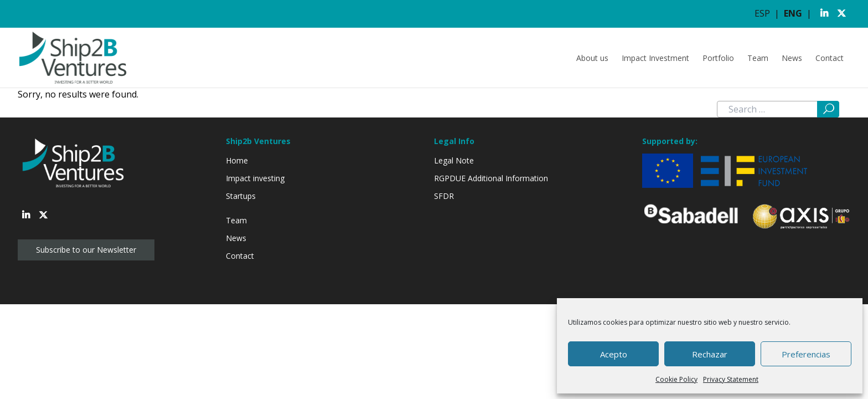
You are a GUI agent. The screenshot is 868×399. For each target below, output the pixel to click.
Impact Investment (655, 58)
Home (237, 160)
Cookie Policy (676, 379)
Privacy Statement (731, 379)
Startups (241, 196)
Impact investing (255, 178)
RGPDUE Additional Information (491, 178)
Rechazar (710, 354)
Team (758, 58)
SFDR (444, 196)
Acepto (614, 354)
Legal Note (454, 160)
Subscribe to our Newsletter (86, 250)
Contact (830, 58)
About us (592, 58)
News (792, 58)
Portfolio (718, 58)
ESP (762, 13)
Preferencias (806, 354)
